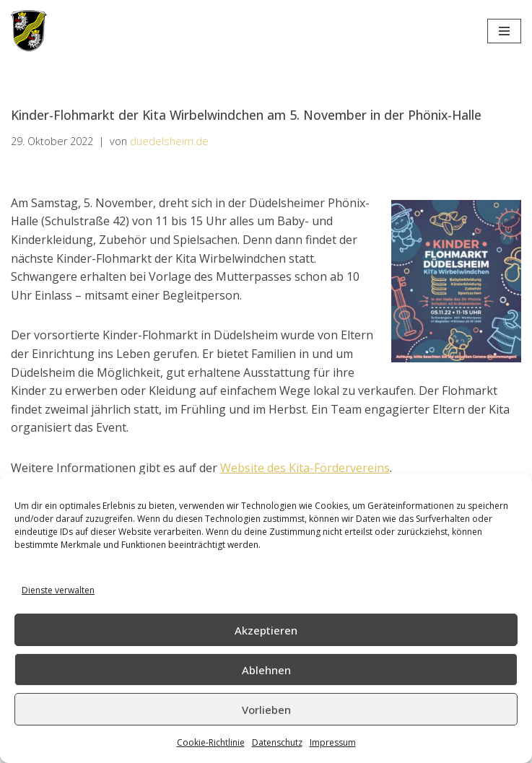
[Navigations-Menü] (504, 31)
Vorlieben (266, 710)
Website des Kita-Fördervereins (305, 468)
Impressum (333, 742)
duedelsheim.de (169, 141)
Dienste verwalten (58, 590)
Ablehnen (266, 670)
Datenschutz (277, 742)
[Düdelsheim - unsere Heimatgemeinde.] (29, 31)
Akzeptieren (266, 630)
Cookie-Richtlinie (211, 742)
